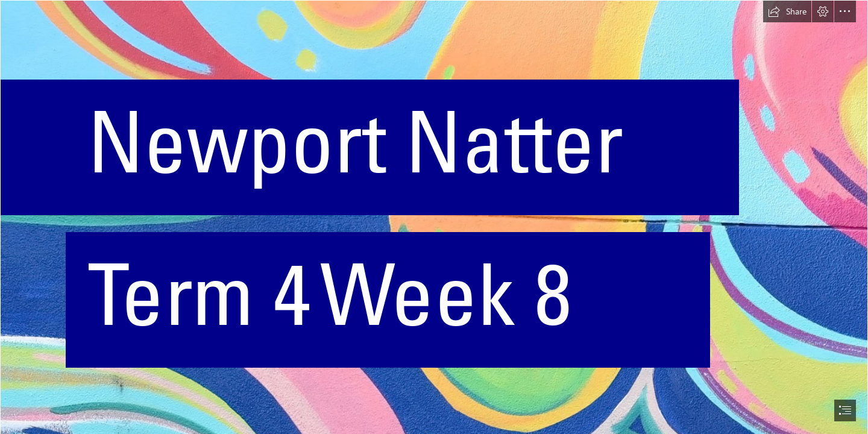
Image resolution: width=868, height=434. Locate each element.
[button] (787, 11)
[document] (434, 217)
